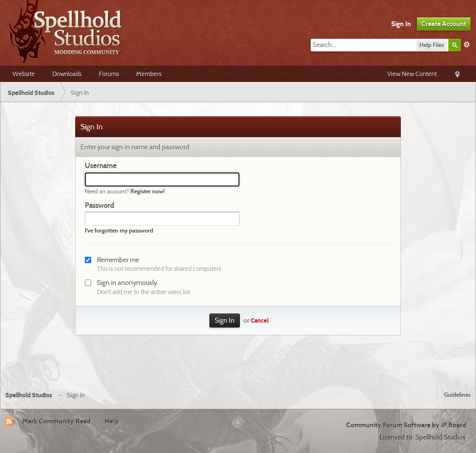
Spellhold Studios (29, 395)
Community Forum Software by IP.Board (406, 425)
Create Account (444, 24)
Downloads (67, 74)
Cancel (260, 320)
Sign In (401, 24)
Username (101, 166)
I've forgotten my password (119, 230)
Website (24, 74)
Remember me (118, 260)
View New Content (412, 74)
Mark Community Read (56, 421)
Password (100, 205)
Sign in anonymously (127, 282)
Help (112, 421)
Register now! (148, 191)
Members (149, 74)
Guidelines (457, 395)
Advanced (467, 45)
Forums (109, 74)
